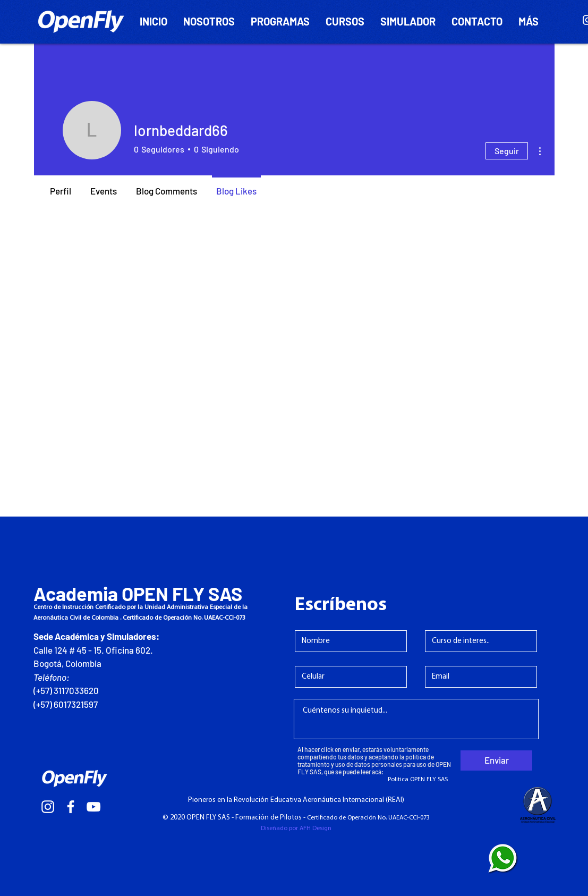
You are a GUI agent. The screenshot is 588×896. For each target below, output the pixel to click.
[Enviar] (496, 760)
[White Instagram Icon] (48, 807)
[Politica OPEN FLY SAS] (418, 780)
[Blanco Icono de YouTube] (93, 807)
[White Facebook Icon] (71, 807)
